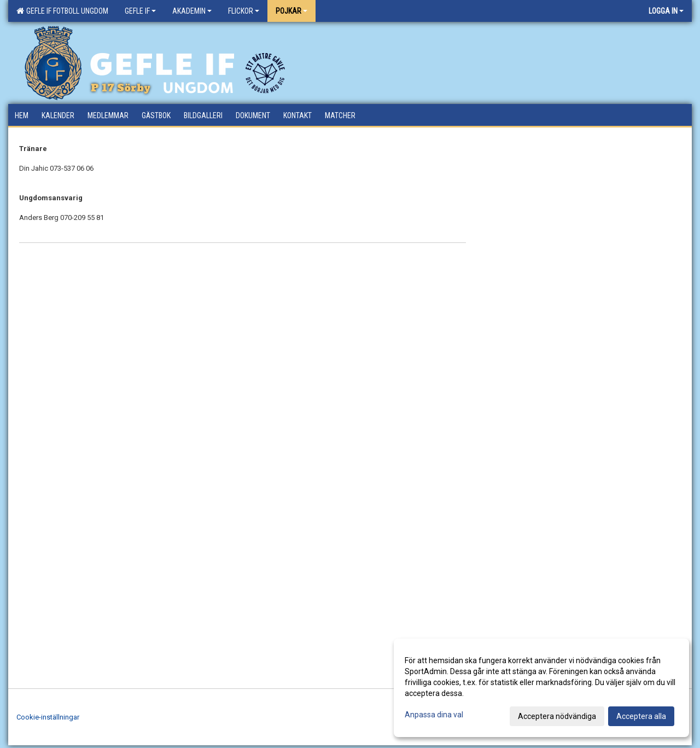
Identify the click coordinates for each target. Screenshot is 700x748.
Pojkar (291, 11)
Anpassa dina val (434, 715)
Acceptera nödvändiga (557, 716)
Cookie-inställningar (48, 717)
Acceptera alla (641, 716)
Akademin (192, 11)
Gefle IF (140, 11)
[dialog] (541, 688)
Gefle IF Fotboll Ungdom (62, 11)
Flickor (244, 11)
